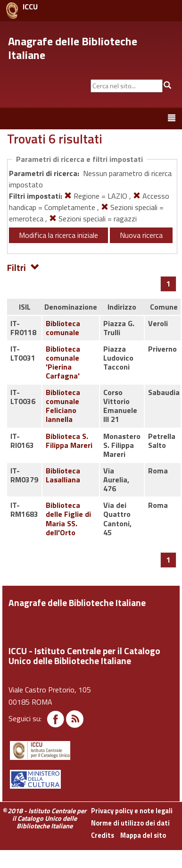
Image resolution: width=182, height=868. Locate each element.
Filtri (23, 267)
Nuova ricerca (141, 235)
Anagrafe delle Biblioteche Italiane (73, 48)
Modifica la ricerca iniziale (58, 235)
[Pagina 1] (169, 284)
